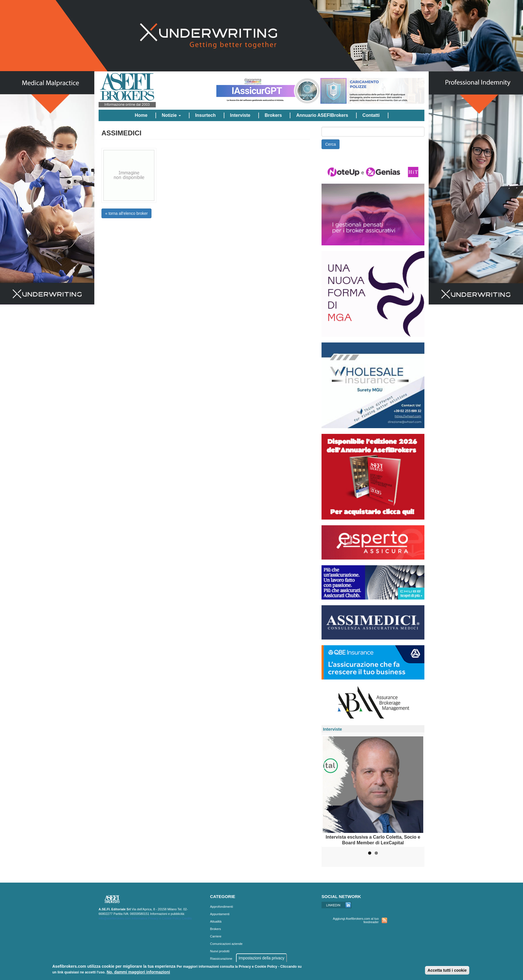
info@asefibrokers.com (115, 918)
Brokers (273, 115)
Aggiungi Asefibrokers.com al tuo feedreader (356, 920)
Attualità (216, 921)
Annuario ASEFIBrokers (322, 115)
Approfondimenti (221, 907)
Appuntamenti (220, 914)
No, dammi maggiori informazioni (138, 972)
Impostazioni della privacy (261, 958)
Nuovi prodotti (220, 951)
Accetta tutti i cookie (447, 970)
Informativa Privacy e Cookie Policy (156, 918)
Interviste (240, 115)
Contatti (371, 115)
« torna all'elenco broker (126, 213)
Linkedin (337, 905)
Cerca (331, 144)
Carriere (216, 936)
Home (141, 115)
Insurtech (205, 115)
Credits (187, 918)
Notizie (171, 115)
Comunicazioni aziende (226, 944)
